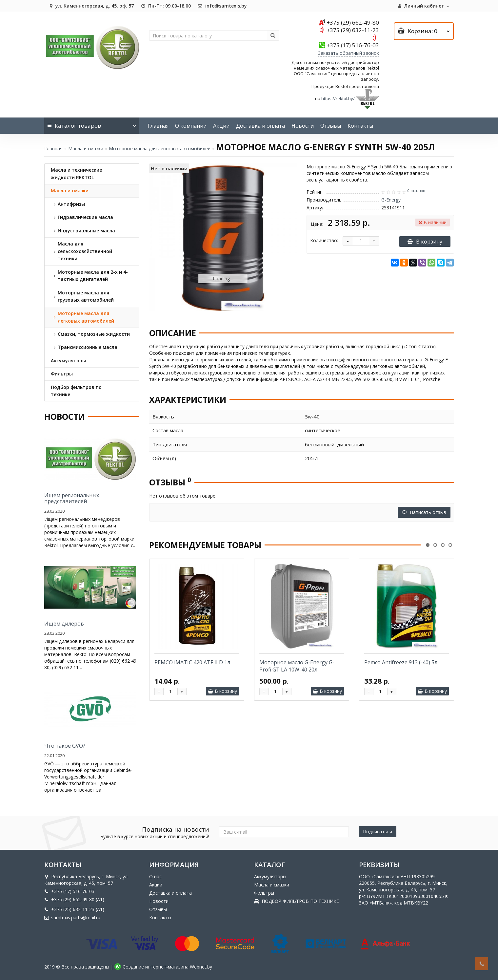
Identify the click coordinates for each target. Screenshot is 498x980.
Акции (221, 126)
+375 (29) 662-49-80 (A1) (74, 899)
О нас (155, 876)
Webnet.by (201, 967)
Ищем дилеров (64, 624)
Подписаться (378, 831)
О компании (191, 126)
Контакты (360, 126)
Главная (158, 126)
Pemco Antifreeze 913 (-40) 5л (401, 662)
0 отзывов (416, 191)
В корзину (425, 242)
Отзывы (331, 126)
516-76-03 (353, 45)
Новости (303, 126)
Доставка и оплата (260, 126)
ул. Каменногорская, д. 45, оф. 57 (91, 6)
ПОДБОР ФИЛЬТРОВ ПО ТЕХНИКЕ (297, 901)
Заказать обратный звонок (349, 53)
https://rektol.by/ (338, 99)
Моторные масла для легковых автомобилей (160, 149)
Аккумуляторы (270, 876)
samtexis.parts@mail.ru (72, 917)
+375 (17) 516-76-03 (69, 891)
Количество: (324, 240)
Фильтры (264, 893)
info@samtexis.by (222, 6)
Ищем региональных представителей (72, 498)
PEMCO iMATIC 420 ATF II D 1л (192, 662)
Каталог (92, 123)
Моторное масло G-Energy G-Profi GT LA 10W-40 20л (297, 666)
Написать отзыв (424, 512)
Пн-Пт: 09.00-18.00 (166, 6)
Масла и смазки (86, 149)
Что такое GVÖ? (65, 746)
